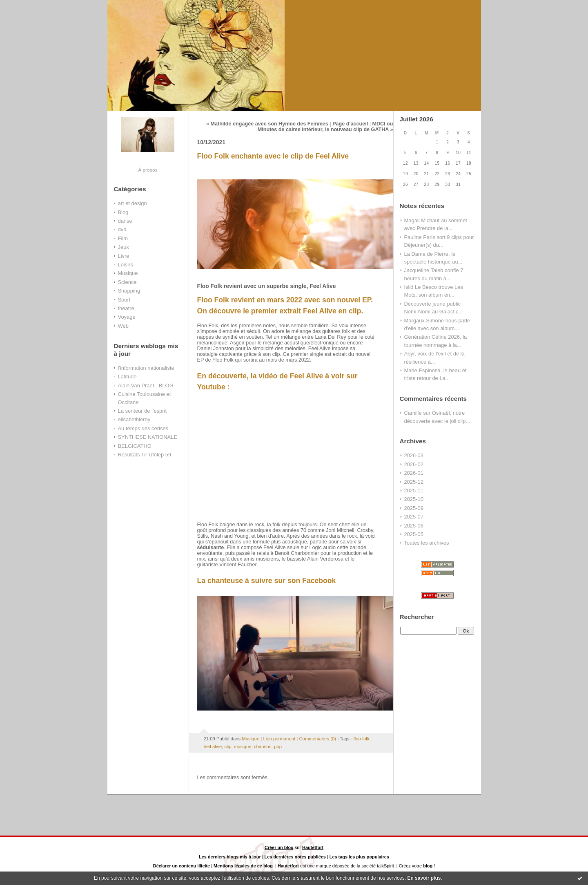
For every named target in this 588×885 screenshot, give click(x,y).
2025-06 (414, 526)
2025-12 (414, 482)
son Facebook (312, 581)
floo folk (361, 739)
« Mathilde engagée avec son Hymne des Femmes (267, 124)
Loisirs (126, 265)
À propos (148, 170)
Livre (124, 256)
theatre (126, 308)
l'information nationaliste (146, 368)
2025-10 (414, 499)
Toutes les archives (427, 543)
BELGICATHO (135, 446)
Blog (123, 212)
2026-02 (414, 464)
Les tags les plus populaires (359, 857)
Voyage (127, 317)
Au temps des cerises (143, 428)
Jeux (124, 247)
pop (278, 746)
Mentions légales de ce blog (243, 866)
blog (428, 866)
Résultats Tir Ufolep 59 (145, 455)
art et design (133, 203)
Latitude (127, 377)
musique (243, 746)
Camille (413, 413)
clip (228, 746)
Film (123, 238)
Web (123, 326)
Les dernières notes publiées (295, 857)
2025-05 (414, 534)
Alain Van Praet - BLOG (146, 386)
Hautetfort (313, 847)
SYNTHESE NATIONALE (148, 437)
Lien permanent (279, 739)
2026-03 (414, 455)
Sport (124, 300)
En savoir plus (424, 878)
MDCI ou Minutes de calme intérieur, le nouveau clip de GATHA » (325, 127)
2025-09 (414, 508)
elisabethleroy (134, 419)
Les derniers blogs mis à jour (230, 857)
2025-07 (414, 517)
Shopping (129, 291)
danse (125, 221)
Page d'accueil (350, 124)
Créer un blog (279, 847)
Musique (128, 273)
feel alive (213, 746)
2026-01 (414, 473)
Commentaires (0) (317, 739)
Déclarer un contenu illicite (182, 866)
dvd (122, 229)
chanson (263, 746)
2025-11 (414, 491)
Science (127, 282)
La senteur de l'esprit (143, 411)
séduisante (211, 548)
